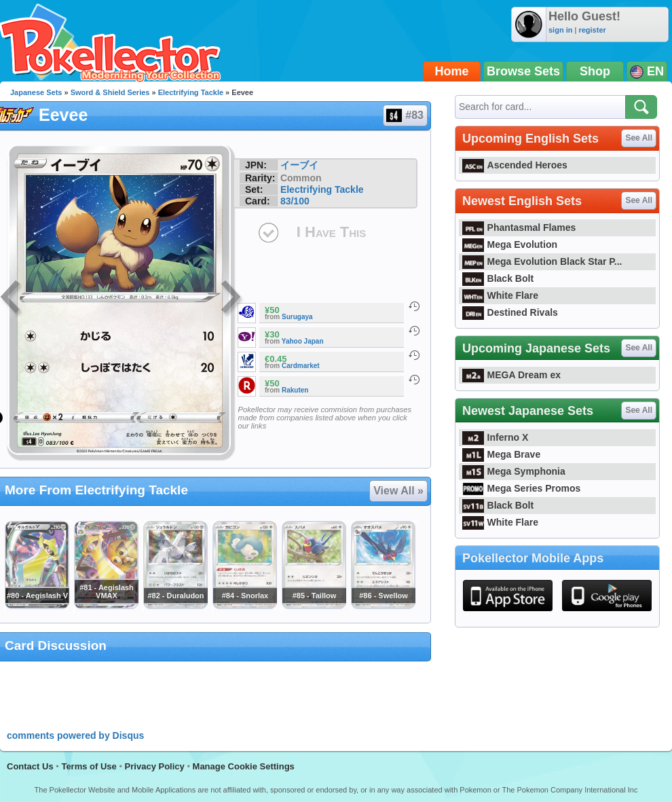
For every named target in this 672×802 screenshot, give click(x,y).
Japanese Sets (36, 92)
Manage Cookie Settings (244, 766)
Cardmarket (301, 366)
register (592, 30)
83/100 (295, 201)
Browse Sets (523, 71)
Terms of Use (89, 766)
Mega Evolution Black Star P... (542, 261)
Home (452, 71)
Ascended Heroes (515, 165)
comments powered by (75, 735)
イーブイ (299, 165)
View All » (398, 491)
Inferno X (495, 437)
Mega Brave (501, 454)
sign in (560, 30)
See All (639, 138)
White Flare (500, 295)
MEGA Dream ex (511, 375)
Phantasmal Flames (519, 227)
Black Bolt (498, 278)
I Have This (331, 232)
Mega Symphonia (514, 471)
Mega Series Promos (521, 488)
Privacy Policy (155, 766)
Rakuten (295, 390)
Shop (595, 71)
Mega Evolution (510, 244)
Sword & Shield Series (110, 92)
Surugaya (297, 317)
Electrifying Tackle (191, 92)
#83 (405, 115)
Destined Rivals (510, 312)
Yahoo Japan (303, 341)
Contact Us (30, 766)
